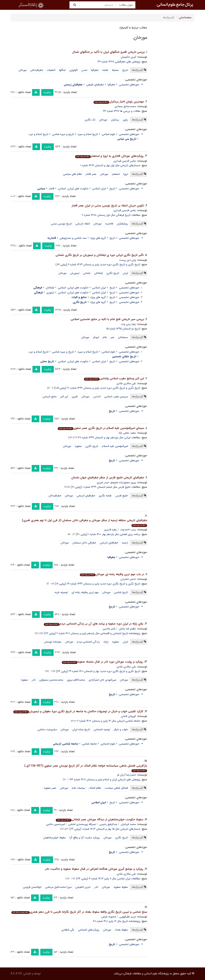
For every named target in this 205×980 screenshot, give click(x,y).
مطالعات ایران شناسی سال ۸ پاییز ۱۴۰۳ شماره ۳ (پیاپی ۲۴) (108, 879)
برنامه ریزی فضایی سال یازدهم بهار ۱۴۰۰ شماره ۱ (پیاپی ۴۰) (108, 534)
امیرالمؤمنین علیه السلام (115, 446)
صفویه (78, 446)
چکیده (47, 92)
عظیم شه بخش (127, 629)
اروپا (126, 174)
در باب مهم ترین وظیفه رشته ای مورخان (112, 574)
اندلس (97, 397)
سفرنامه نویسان (53, 642)
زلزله (106, 642)
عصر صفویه (50, 788)
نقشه (105, 70)
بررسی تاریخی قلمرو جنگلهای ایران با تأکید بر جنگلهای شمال (108, 52)
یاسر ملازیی (109, 629)
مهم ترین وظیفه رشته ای (85, 592)
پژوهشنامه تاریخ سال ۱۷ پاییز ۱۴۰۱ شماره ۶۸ (117, 921)
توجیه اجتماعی (102, 729)
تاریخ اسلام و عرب (38, 134)
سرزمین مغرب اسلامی (116, 397)
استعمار (116, 174)
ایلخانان (98, 273)
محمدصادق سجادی (125, 106)
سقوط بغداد (121, 930)
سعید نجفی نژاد (127, 433)
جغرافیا (95, 70)
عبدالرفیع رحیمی (108, 824)
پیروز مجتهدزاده (127, 482)
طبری (75, 397)
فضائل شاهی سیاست (116, 788)
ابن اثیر (64, 397)
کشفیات (51, 70)
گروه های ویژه (98, 238)
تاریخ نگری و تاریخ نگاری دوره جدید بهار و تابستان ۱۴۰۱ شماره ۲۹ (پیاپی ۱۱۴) (98, 671)
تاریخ (125, 70)
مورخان (23, 70)
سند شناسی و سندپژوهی (73, 238)
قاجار (52, 189)
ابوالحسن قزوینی (32, 887)
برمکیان (115, 120)
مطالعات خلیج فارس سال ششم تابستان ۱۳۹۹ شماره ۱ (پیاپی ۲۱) (106, 487)
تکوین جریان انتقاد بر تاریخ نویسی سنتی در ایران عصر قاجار (108, 206)
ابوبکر (96, 337)
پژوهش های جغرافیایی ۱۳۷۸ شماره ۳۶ (119, 62)
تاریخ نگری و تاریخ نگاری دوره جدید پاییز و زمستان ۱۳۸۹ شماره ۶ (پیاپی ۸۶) (98, 264)
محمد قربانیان (128, 824)
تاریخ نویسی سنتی (61, 224)
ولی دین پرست (128, 260)
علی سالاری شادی (126, 383)
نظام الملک (95, 788)
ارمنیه (125, 543)
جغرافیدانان (37, 70)
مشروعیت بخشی (47, 729)
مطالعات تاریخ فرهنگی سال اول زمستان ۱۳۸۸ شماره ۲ (111, 215)
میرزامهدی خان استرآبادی (102, 680)
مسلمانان (123, 337)
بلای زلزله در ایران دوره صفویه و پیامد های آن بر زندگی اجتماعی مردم (93, 624)
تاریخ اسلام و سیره (88, 134)
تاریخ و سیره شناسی (63, 134)
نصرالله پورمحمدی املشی (82, 824)
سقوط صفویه (121, 887)
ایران (125, 273)
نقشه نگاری (105, 496)
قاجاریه (109, 224)
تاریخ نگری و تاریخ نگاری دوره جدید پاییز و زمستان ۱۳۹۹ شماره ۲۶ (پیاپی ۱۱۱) (98, 584)
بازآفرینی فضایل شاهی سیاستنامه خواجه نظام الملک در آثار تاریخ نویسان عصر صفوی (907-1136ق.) (86, 768)
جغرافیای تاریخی (86, 496)
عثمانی (87, 273)
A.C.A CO (16, 974)
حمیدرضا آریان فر (126, 775)
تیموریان (75, 273)
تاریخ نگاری (113, 273)
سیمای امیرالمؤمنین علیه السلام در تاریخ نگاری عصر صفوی (101, 428)
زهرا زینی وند (129, 324)
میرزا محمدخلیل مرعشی (58, 887)
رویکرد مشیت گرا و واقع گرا (85, 838)
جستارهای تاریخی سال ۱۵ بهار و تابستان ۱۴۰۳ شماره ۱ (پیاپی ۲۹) (105, 829)
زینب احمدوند (128, 530)
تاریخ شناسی (121, 592)
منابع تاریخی (50, 397)
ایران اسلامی (99, 189)
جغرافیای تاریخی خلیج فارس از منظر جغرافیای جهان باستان (108, 478)
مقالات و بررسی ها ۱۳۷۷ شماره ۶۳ (122, 111)
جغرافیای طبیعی (95, 85)
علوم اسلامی (108, 134)
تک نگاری (90, 120)
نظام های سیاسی (73, 174)
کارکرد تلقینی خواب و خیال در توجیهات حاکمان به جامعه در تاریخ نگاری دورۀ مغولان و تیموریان (78, 711)
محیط (115, 70)
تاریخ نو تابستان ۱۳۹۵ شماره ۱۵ (123, 329)
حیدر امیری (103, 482)
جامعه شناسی (89, 744)
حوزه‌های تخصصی (129, 85)
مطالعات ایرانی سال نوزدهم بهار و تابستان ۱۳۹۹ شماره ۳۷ (109, 438)
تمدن (84, 70)
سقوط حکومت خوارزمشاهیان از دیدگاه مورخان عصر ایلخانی (99, 820)
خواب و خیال (121, 729)
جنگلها (62, 70)
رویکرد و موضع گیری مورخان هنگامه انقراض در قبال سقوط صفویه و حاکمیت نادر (94, 869)
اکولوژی (74, 70)
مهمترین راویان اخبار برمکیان (119, 102)
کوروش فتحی (128, 716)
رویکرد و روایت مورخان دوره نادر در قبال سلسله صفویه (102, 662)
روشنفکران (122, 224)
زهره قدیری (110, 530)
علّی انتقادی (68, 930)
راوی (125, 120)
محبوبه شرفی (109, 917)
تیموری (50, 293)
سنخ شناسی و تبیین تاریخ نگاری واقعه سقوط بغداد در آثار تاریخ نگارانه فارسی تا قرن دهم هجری (79, 912)
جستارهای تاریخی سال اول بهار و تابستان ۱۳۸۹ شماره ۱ (110, 165)
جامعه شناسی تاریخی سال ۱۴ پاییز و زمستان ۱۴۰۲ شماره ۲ (109, 721)
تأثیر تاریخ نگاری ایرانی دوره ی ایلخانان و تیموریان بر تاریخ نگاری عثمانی (100, 255)
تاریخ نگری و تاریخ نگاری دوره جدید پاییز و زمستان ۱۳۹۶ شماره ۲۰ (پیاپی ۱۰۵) (97, 388)
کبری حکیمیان (128, 57)
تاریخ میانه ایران (81, 729)
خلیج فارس (122, 496)
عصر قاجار (91, 174)
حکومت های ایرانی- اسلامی (73, 189)
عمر (112, 337)
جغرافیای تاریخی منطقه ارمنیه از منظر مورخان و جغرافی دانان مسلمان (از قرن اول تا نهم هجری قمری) (85, 522)
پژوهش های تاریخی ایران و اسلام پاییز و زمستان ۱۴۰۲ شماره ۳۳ (105, 779)
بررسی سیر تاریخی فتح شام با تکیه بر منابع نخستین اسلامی (107, 319)
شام (105, 337)
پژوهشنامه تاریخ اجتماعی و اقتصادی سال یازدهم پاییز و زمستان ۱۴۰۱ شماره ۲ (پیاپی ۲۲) (92, 633)
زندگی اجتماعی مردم (88, 642)
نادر (34, 680)
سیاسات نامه (79, 788)
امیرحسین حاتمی (55, 824)
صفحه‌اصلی (185, 17)
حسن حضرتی (128, 579)
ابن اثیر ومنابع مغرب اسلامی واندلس (114, 378)
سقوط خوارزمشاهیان (54, 838)
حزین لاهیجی (83, 887)
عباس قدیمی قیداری (125, 161)
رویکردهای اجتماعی (89, 930)
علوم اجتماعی (108, 744)
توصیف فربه (61, 592)
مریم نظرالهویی (128, 917)
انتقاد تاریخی (83, 224)
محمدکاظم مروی (76, 680)
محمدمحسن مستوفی (51, 680)
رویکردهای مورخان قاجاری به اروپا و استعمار (109, 156)
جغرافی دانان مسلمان (84, 543)
